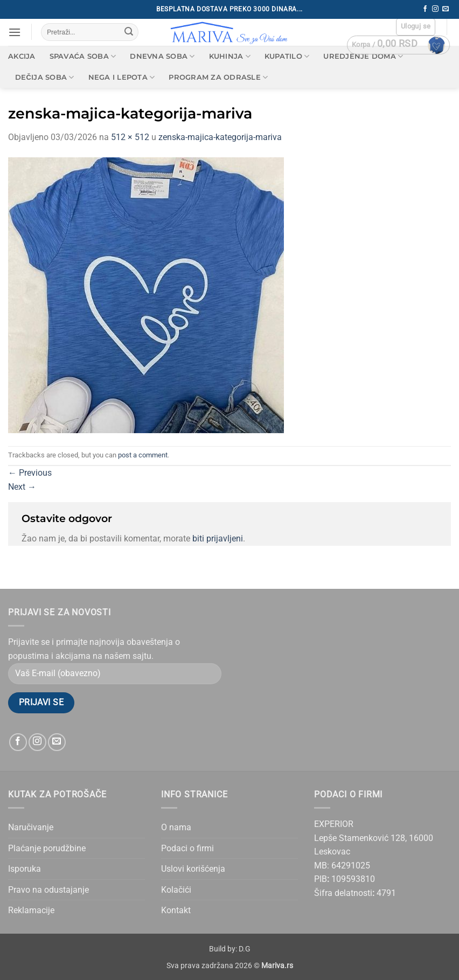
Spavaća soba (83, 56)
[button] (15, 32)
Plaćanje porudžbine (47, 848)
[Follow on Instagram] (435, 9)
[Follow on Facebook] (425, 9)
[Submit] (129, 32)
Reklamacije (31, 910)
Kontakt (176, 910)
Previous (30, 473)
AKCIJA (22, 56)
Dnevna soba (162, 56)
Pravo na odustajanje (48, 890)
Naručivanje (31, 827)
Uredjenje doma (363, 56)
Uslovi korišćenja (193, 869)
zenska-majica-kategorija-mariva (220, 137)
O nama (176, 827)
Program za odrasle (218, 77)
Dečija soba (45, 77)
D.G (245, 949)
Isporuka (25, 869)
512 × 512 (130, 137)
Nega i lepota (122, 77)
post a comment (143, 455)
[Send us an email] (446, 9)
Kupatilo (287, 56)
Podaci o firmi (187, 848)
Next (22, 487)
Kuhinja (230, 56)
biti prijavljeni (218, 538)
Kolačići (176, 890)
